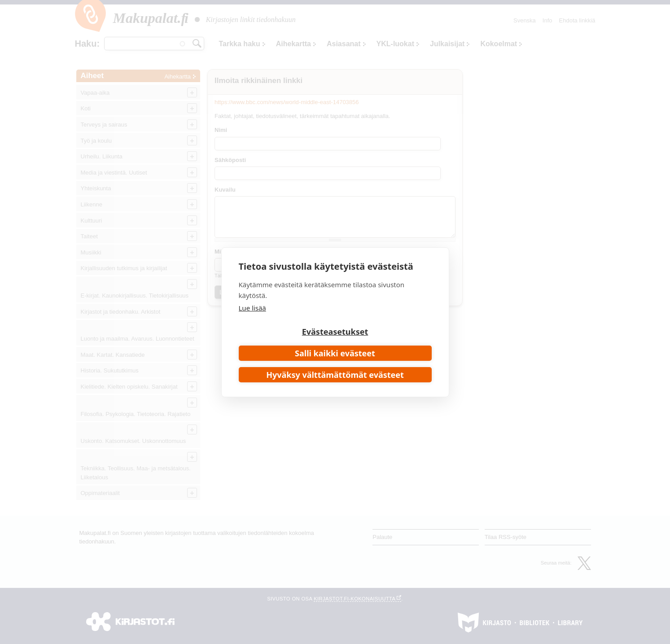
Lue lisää (252, 308)
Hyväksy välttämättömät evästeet (335, 375)
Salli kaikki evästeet (335, 353)
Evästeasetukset (335, 332)
